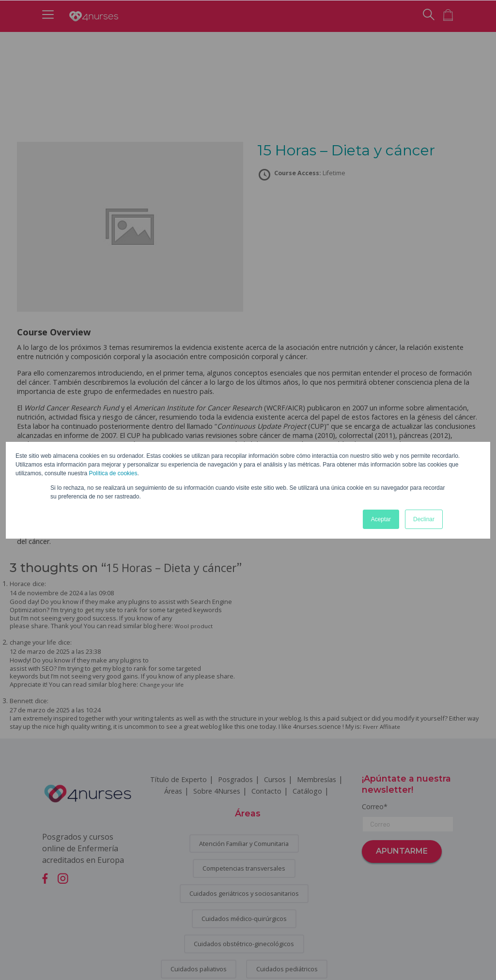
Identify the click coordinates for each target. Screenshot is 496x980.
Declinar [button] (424, 519)
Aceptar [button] (381, 519)
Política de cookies (113, 473)
